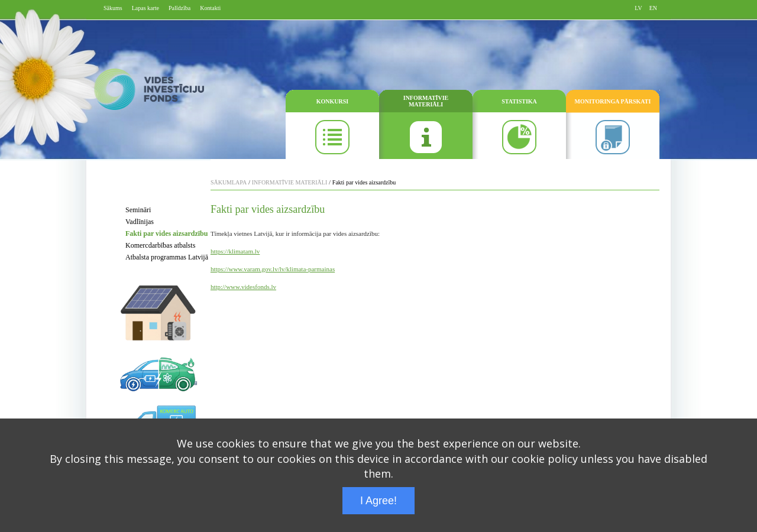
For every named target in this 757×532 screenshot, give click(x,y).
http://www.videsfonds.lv (243, 287)
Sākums (113, 8)
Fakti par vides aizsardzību (166, 233)
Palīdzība (179, 8)
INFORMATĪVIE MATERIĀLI (426, 101)
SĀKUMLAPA (229, 182)
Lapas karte (145, 8)
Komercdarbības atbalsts (160, 245)
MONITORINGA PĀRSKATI (613, 101)
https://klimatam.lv (235, 251)
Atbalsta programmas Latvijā (167, 257)
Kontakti (210, 8)
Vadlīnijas (140, 222)
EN (653, 8)
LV (638, 8)
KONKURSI (332, 101)
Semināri (138, 210)
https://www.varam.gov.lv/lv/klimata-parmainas (273, 269)
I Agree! (378, 501)
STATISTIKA (519, 101)
